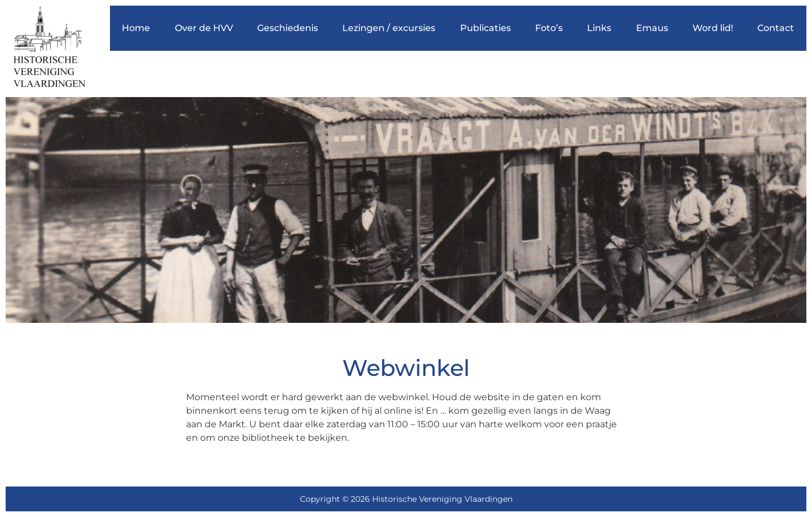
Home (136, 28)
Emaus (652, 28)
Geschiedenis (288, 28)
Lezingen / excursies (389, 28)
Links (599, 28)
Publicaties (486, 28)
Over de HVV (204, 28)
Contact (776, 28)
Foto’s (549, 28)
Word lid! (713, 28)
